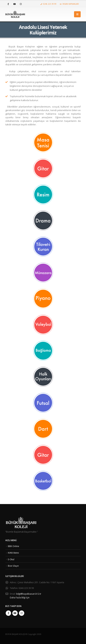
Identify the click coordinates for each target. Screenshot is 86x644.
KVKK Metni (13, 553)
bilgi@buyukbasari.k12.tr (29, 594)
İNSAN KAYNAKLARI (69, 4)
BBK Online (13, 546)
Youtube (15, 613)
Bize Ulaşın (13, 566)
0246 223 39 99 (48, 4)
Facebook (8, 613)
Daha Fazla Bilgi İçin (20, 597)
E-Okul (11, 559)
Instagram (22, 613)
